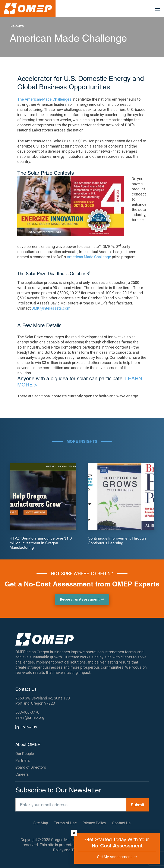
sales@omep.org (30, 717)
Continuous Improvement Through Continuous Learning (117, 541)
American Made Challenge (89, 257)
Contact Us (121, 823)
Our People (25, 754)
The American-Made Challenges (44, 99)
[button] (158, 9)
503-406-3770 (27, 712)
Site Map (41, 823)
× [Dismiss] (74, 833)
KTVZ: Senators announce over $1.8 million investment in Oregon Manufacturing (41, 543)
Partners (23, 760)
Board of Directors (31, 767)
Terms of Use (65, 823)
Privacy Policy (94, 823)
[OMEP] (28, 9)
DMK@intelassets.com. (51, 308)
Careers (22, 774)
